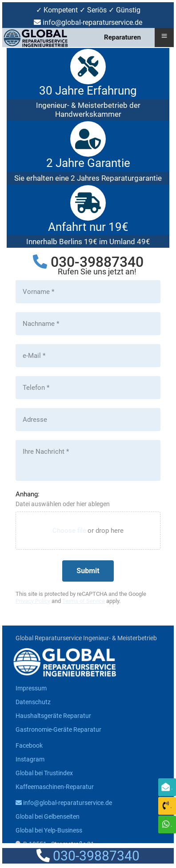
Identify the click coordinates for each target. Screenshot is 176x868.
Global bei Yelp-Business (49, 830)
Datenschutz (33, 702)
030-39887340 (97, 262)
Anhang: (28, 494)
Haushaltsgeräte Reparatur (53, 716)
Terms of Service (84, 601)
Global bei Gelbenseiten (48, 816)
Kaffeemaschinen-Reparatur (55, 787)
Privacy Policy (33, 601)
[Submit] (88, 571)
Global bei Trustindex (44, 773)
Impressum (31, 688)
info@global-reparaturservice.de (64, 803)
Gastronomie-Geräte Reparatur (58, 729)
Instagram (30, 759)
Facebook (29, 745)
